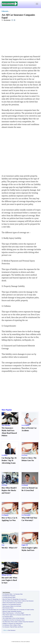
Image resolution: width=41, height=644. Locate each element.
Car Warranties (26, 515)
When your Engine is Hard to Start (9, 580)
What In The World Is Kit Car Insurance (12, 603)
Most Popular (7, 410)
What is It (13, 548)
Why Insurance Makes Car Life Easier (12, 606)
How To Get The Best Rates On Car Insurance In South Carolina (18, 610)
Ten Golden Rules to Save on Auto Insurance (14, 618)
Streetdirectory (17, 642)
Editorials (5, 11)
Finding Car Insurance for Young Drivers (13, 623)
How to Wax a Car (9, 518)
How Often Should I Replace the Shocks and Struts (9, 490)
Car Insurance (6, 625)
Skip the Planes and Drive (16, 627)
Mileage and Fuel (7, 575)
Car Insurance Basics (8, 616)
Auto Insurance (6, 425)
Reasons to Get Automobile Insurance (12, 604)
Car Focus (25, 455)
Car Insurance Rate (18, 594)
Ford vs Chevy (27, 458)
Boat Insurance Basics (8, 608)
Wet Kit (5, 548)
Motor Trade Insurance (8, 613)
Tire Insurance (7, 428)
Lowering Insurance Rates (9, 597)
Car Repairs (5, 515)
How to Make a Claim (16, 625)
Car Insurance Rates (8, 594)
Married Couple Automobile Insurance (12, 611)
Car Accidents (26, 425)
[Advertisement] (19, 39)
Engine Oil (25, 545)
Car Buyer (5, 455)
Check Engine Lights (29, 548)
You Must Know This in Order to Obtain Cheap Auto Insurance (18, 622)
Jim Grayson (7, 20)
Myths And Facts (28, 550)
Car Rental (25, 485)
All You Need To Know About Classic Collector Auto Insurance (18, 601)
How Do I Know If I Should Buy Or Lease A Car (15, 599)
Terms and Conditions (25, 642)
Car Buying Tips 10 (9, 458)
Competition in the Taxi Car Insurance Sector (14, 620)
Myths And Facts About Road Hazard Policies (9, 433)
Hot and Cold (7, 578)
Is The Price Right (19, 613)
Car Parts (4, 485)
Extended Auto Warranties (9, 596)
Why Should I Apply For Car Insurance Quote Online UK (17, 615)
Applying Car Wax (9, 520)
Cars (3, 545)
